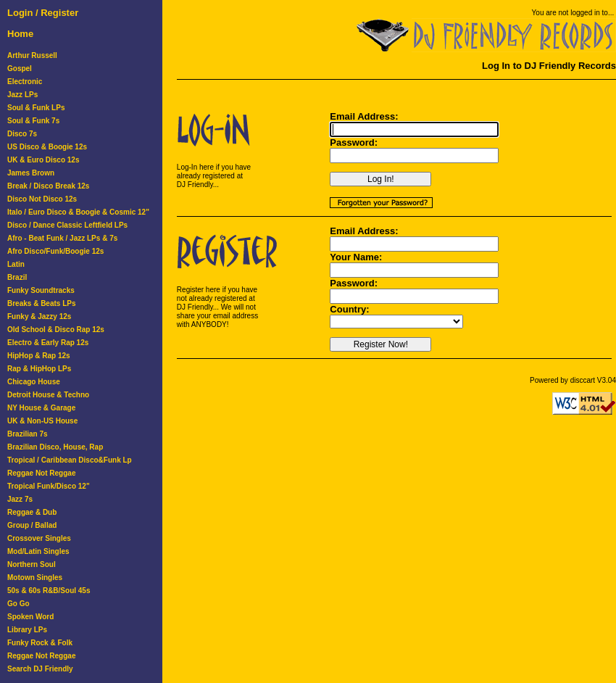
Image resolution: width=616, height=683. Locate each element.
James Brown (31, 173)
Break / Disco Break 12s (48, 186)
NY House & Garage (41, 408)
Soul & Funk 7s (33, 121)
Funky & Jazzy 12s (39, 316)
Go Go (18, 604)
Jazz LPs (22, 95)
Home (20, 34)
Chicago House (34, 382)
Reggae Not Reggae (41, 473)
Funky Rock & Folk (40, 643)
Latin (16, 264)
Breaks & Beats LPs (42, 303)
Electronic (25, 82)
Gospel (20, 69)
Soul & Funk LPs (36, 108)
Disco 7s (22, 134)
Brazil (17, 277)
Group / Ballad (32, 525)
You (538, 13)
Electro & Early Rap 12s (48, 343)
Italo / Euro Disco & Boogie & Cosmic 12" (78, 212)
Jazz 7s (20, 499)
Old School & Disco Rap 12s (56, 330)
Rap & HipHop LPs (39, 369)
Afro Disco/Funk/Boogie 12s (55, 251)
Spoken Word (30, 617)
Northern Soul (32, 564)
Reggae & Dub (32, 512)
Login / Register (43, 13)
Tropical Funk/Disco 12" (49, 486)
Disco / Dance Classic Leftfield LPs (67, 225)
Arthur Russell (32, 55)
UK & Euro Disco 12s (43, 160)
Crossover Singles (39, 538)
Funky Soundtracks (41, 290)
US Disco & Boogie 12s (47, 147)
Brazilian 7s (28, 434)
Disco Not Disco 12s (42, 199)
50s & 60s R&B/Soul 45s (49, 591)
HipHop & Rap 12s (39, 356)
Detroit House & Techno (48, 395)
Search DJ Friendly (40, 669)
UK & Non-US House (42, 421)
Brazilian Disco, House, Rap (55, 447)
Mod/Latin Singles (38, 551)
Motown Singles (35, 578)
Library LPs (27, 630)
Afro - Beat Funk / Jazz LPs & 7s (62, 238)
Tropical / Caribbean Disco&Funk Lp (70, 460)
